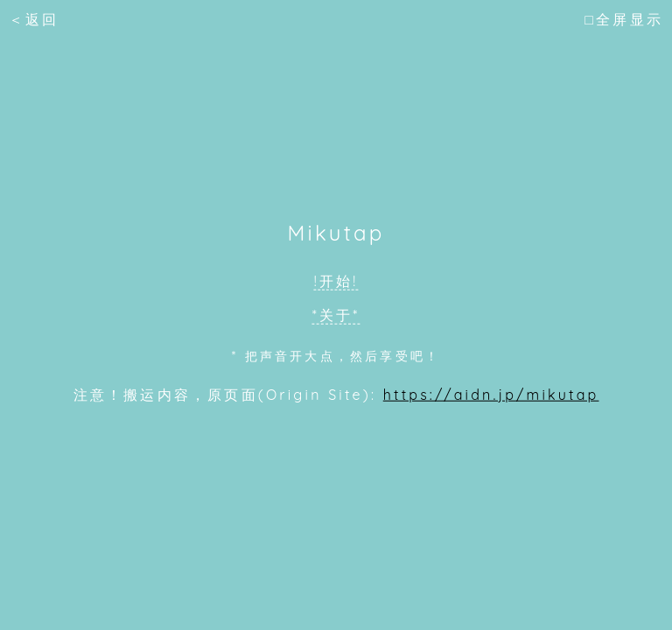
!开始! (336, 281)
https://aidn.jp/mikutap (491, 394)
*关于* (336, 315)
